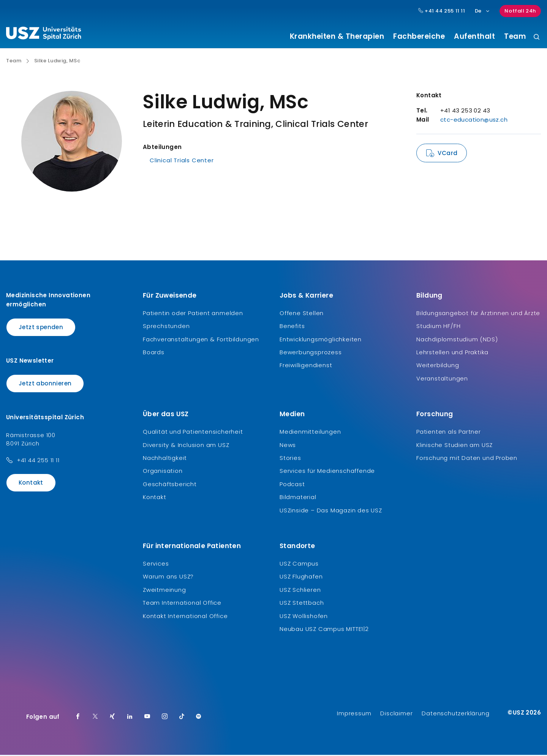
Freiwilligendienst (306, 366)
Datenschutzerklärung (455, 714)
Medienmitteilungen (310, 433)
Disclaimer (396, 714)
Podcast (292, 485)
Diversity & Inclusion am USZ (186, 446)
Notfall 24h (520, 11)
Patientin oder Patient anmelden (193, 314)
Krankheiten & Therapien (337, 36)
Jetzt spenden (41, 328)
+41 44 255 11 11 (38, 461)
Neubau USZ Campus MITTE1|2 (324, 630)
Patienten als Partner (449, 433)
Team (515, 36)
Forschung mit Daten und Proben (467, 459)
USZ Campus (299, 564)
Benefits (292, 327)
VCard (447, 154)
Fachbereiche (419, 36)
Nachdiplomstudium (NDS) (457, 340)
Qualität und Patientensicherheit (193, 433)
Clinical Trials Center (182, 161)
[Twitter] (95, 718)
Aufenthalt (474, 36)
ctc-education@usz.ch (474, 121)
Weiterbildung (438, 366)
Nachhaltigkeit (165, 459)
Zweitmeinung (164, 590)
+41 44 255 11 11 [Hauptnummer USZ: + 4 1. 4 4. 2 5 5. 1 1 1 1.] (442, 11)
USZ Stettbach (302, 604)
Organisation (163, 472)
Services (156, 564)
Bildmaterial (298, 498)
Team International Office (182, 604)
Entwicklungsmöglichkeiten (321, 340)
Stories (290, 459)
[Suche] (537, 37)
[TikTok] (182, 718)
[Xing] (112, 718)
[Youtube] (147, 718)
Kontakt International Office (185, 617)
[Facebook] (78, 718)
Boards (154, 353)
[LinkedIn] (130, 718)
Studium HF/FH (438, 327)
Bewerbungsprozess (311, 353)
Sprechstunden (166, 327)
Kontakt (31, 483)
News (288, 446)
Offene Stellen (302, 314)
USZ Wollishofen (304, 617)
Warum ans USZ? (168, 578)
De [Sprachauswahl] (483, 11)
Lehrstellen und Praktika (452, 353)
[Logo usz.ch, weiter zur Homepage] (43, 35)
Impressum (354, 714)
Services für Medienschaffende (327, 472)
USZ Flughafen (301, 578)
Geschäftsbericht (170, 485)
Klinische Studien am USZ (455, 446)
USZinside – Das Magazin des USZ (331, 511)
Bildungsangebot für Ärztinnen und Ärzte (478, 314)
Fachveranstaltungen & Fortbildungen (201, 340)
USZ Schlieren (300, 590)
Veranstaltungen (442, 379)
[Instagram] (165, 718)
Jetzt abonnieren (45, 384)
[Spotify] (199, 718)
